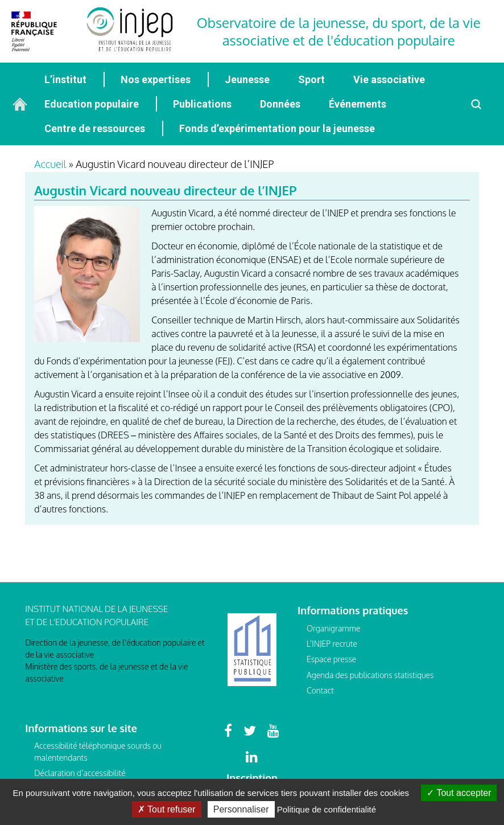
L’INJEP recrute (332, 644)
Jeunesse (247, 79)
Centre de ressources (95, 128)
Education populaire (92, 104)
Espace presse (331, 659)
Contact (320, 690)
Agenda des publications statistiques (370, 675)
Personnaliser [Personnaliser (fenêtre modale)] (241, 809)
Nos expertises (156, 79)
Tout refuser (167, 809)
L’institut (65, 79)
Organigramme (334, 628)
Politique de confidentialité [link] (327, 809)
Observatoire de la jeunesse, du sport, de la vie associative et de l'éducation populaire (339, 31)
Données (280, 104)
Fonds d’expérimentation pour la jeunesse (277, 128)
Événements (358, 104)
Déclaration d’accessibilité (80, 773)
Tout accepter (459, 793)
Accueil (50, 164)
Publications (202, 104)
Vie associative (389, 79)
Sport (311, 79)
